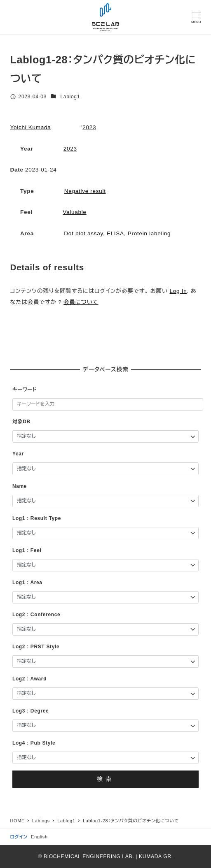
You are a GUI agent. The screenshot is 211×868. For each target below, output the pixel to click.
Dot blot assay (83, 233)
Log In (178, 291)
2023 (89, 127)
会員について (81, 302)
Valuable (74, 212)
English (39, 837)
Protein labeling (149, 233)
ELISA (115, 233)
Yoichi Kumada (30, 127)
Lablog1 (70, 97)
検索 (105, 779)
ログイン (19, 837)
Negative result (85, 191)
